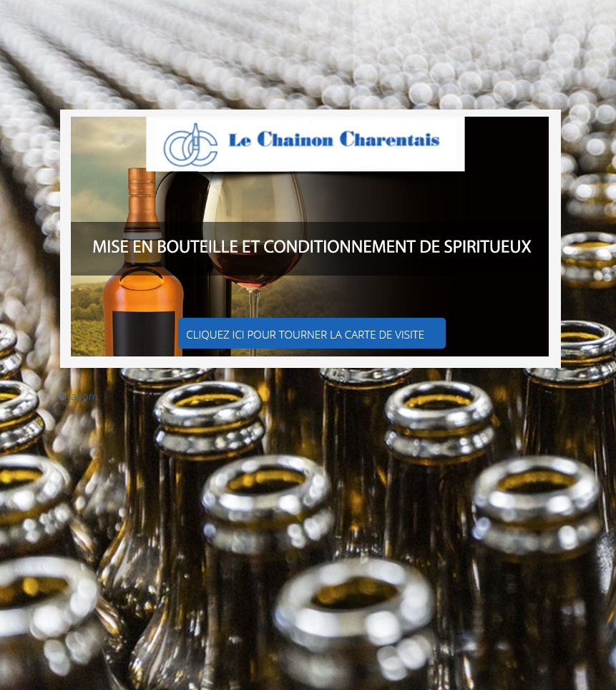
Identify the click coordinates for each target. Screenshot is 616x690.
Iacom (83, 397)
